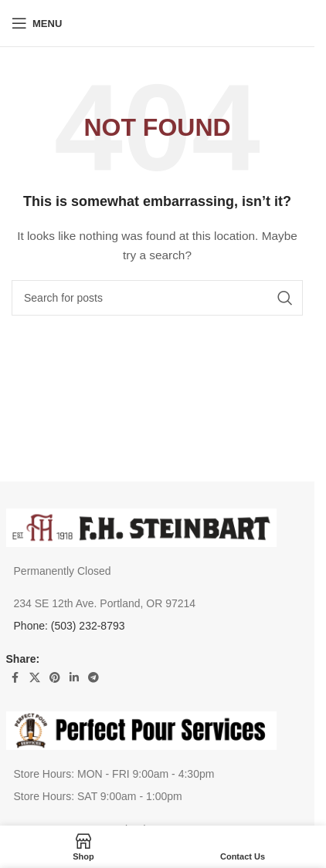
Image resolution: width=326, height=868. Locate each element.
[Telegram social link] (93, 678)
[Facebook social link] (15, 678)
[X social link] (35, 678)
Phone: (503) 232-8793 (70, 626)
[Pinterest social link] (55, 678)
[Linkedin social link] (74, 678)
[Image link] (141, 526)
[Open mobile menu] (37, 23)
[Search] (157, 298)
